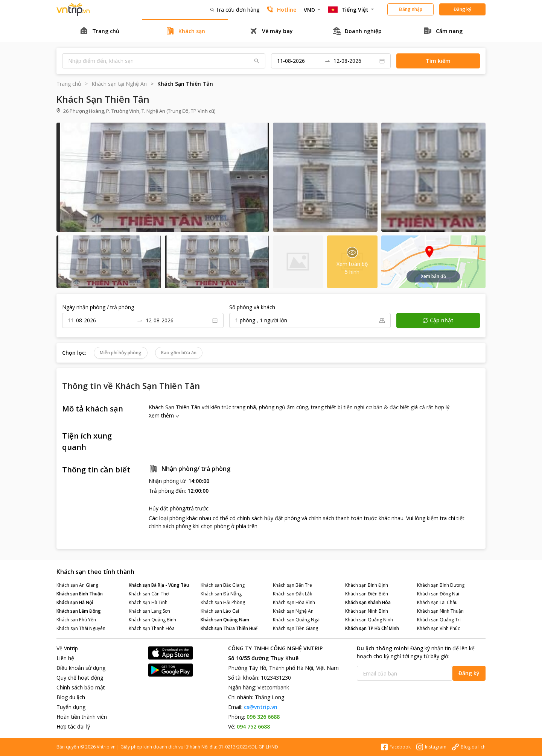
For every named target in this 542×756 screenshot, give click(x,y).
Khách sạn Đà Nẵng (221, 594)
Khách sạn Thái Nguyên (81, 628)
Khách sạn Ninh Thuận (440, 611)
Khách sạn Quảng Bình (152, 620)
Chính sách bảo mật (81, 687)
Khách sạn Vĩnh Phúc (438, 628)
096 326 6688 (263, 717)
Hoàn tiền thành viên (82, 717)
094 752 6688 (253, 726)
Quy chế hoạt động (80, 678)
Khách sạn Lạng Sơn (149, 611)
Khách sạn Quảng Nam (225, 620)
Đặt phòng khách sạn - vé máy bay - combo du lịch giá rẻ (73, 10)
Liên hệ (65, 658)
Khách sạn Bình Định (367, 585)
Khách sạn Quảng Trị (439, 620)
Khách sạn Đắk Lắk (292, 594)
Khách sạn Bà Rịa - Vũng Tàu (159, 585)
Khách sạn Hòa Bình (294, 602)
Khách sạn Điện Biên (367, 594)
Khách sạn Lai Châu (437, 602)
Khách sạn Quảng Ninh (369, 620)
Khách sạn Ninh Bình (367, 611)
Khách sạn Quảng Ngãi (297, 620)
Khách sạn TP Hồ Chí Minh (372, 628)
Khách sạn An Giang (77, 585)
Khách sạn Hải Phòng (223, 602)
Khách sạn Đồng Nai (438, 594)
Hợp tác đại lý (73, 726)
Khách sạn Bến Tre (292, 585)
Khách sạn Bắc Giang (223, 585)
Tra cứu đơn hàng (235, 10)
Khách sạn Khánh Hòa (368, 602)
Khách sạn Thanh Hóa (152, 628)
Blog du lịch (71, 697)
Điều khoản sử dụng (81, 668)
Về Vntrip (67, 648)
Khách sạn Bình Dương (441, 585)
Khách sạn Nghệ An (293, 611)
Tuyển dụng (71, 707)
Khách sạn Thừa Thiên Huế (229, 628)
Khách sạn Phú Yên (76, 620)
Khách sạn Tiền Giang (295, 628)
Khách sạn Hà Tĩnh (148, 602)
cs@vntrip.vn (261, 707)
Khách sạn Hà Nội (75, 602)
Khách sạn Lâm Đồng (79, 611)
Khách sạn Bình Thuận (80, 594)
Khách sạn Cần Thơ (149, 594)
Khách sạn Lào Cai (220, 611)
